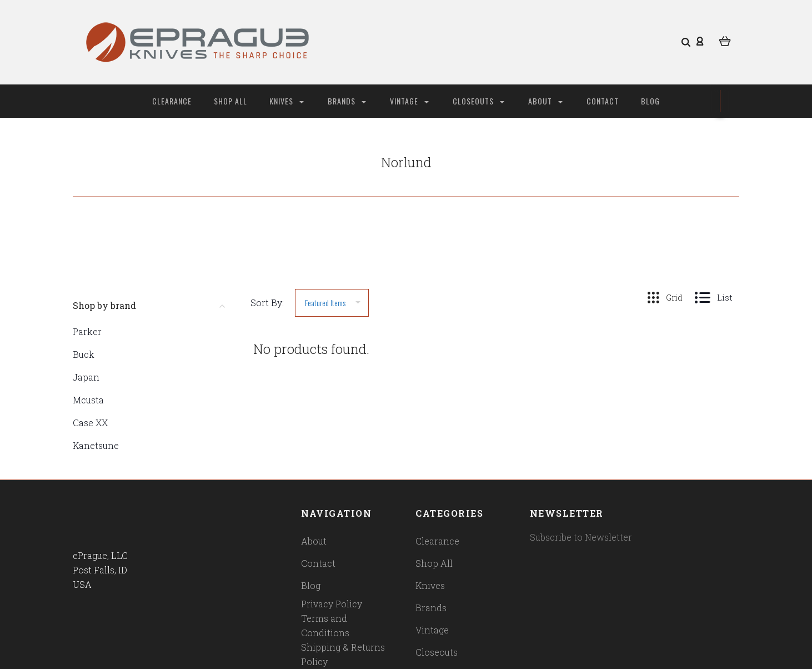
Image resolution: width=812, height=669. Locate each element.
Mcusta (88, 400)
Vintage (409, 101)
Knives (287, 101)
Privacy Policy (332, 604)
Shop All (230, 101)
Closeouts (478, 101)
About (545, 101)
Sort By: (267, 303)
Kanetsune (96, 445)
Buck (84, 354)
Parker (87, 331)
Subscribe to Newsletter (581, 537)
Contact (603, 101)
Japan (86, 377)
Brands (347, 101)
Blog (650, 101)
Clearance (172, 101)
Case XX (90, 423)
